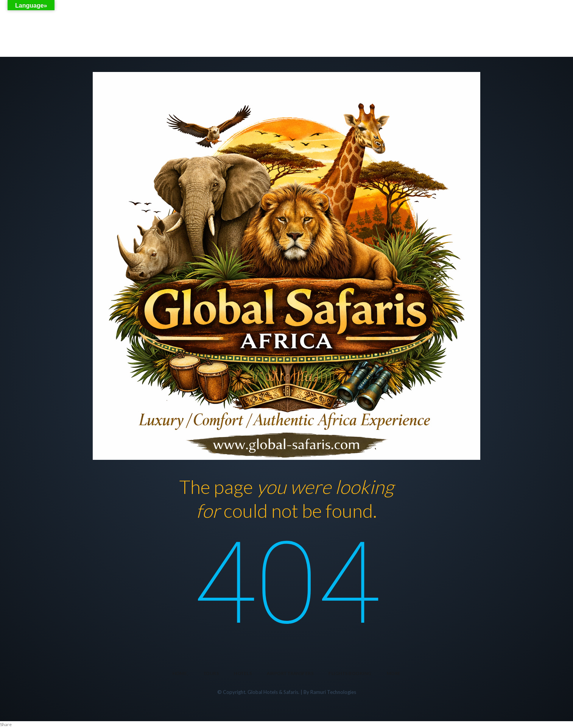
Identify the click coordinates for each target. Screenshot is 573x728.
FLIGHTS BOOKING (350, 673)
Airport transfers (290, 673)
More (394, 673)
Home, (181, 673)
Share (6, 724)
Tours (211, 673)
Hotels (243, 673)
